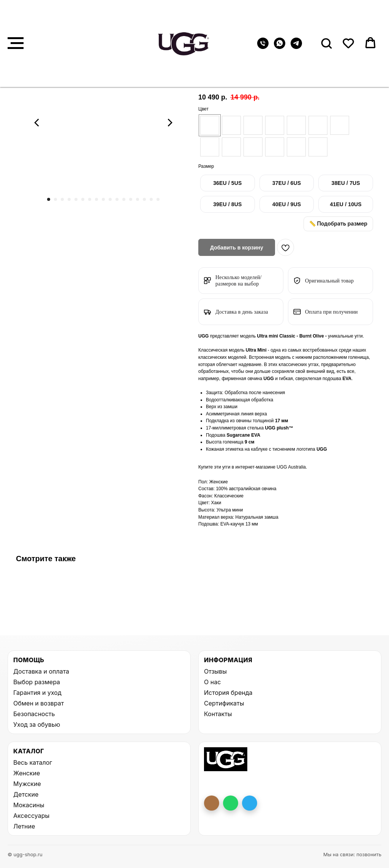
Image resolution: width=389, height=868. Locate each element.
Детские (26, 794)
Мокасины (29, 805)
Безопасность (34, 714)
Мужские (27, 784)
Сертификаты (224, 703)
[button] (326, 43)
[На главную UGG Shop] (226, 759)
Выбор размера (37, 682)
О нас (212, 682)
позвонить (369, 854)
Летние (24, 826)
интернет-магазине (256, 467)
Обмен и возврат (39, 703)
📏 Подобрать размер (338, 223)
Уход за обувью (37, 724)
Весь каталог (33, 762)
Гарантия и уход (37, 693)
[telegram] (296, 47)
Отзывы (215, 671)
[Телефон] (263, 47)
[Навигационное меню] (16, 43)
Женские (27, 773)
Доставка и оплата (41, 671)
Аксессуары (31, 816)
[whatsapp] (280, 47)
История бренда (228, 693)
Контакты (218, 714)
